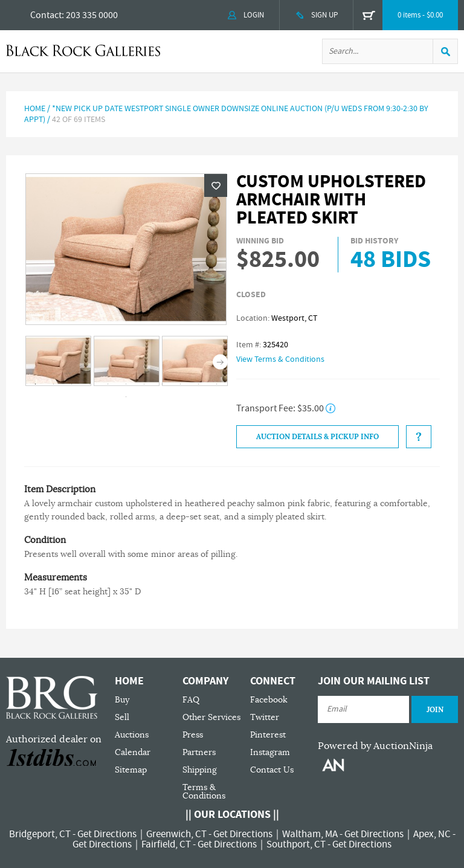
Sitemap (131, 770)
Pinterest (268, 735)
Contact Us (272, 770)
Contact (46, 15)
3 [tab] (72, 384)
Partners (199, 752)
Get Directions (107, 834)
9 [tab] (181, 384)
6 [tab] (126, 384)
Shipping (200, 770)
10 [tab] (199, 384)
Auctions (132, 735)
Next (220, 362)
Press (193, 735)
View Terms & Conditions (280, 359)
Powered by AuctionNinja (375, 746)
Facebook (269, 700)
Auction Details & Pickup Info (317, 437)
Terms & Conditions (204, 792)
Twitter (265, 717)
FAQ (191, 700)
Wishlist (216, 185)
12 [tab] (126, 397)
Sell (122, 717)
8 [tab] (163, 384)
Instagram (270, 752)
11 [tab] (217, 384)
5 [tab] (108, 384)
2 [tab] (54, 384)
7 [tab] (144, 384)
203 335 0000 (92, 15)
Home (35, 109)
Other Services (211, 717)
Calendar (133, 752)
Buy (122, 700)
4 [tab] (90, 384)
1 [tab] (36, 384)
